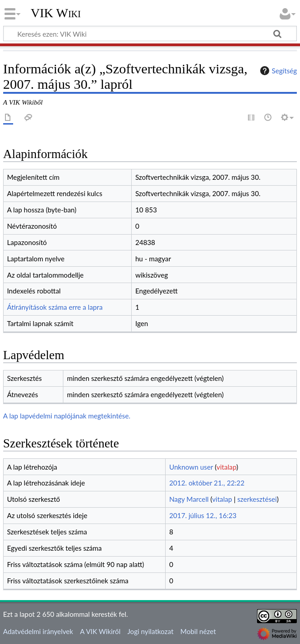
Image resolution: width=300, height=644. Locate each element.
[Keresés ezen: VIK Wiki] (150, 34)
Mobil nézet (198, 631)
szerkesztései (257, 499)
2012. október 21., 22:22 (207, 483)
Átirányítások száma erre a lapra (55, 307)
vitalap (227, 467)
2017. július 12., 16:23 (203, 515)
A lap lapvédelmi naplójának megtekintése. (67, 416)
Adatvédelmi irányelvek (38, 631)
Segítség (277, 71)
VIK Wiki (56, 13)
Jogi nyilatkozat (150, 631)
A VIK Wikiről (100, 631)
